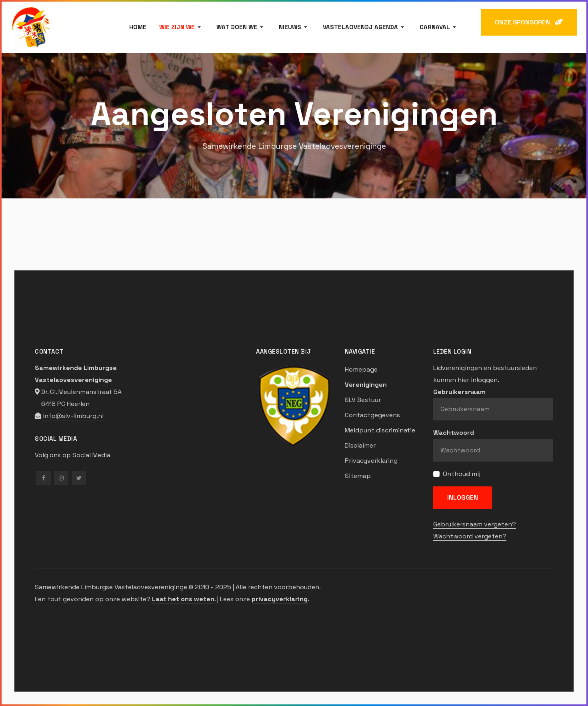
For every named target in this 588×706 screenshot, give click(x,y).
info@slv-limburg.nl (73, 416)
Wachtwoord (454, 433)
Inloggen (463, 497)
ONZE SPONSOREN (529, 22)
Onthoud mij (462, 474)
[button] (181, 27)
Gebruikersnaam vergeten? (475, 524)
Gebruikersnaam (459, 392)
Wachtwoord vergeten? (470, 536)
